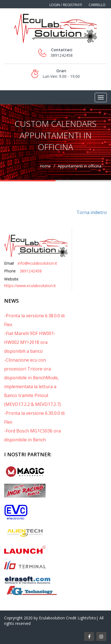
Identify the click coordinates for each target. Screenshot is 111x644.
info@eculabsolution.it (37, 263)
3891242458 (31, 271)
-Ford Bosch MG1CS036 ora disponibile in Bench (32, 435)
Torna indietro (92, 212)
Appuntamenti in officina (80, 166)
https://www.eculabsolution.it (30, 286)
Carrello (97, 5)
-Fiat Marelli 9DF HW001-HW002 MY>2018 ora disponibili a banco (30, 342)
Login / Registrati (66, 5)
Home (45, 166)
